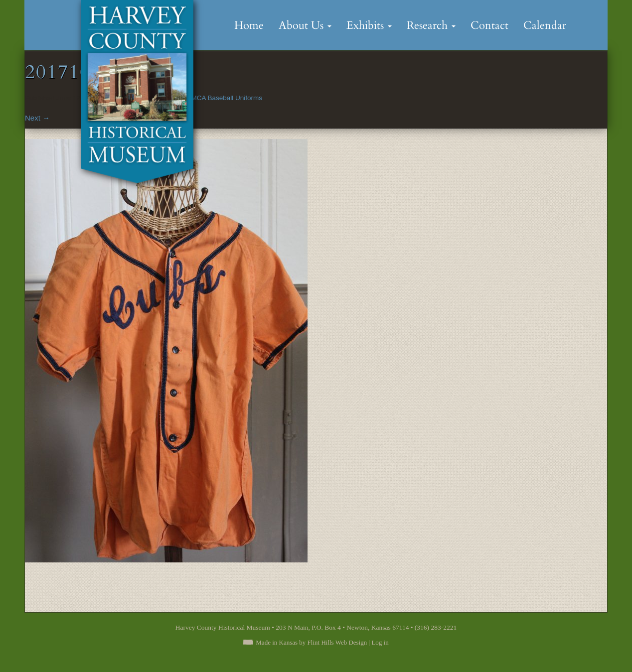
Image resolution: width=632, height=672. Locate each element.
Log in (380, 642)
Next (37, 118)
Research (431, 25)
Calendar (545, 25)
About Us (305, 25)
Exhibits (369, 25)
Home (249, 25)
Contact (489, 25)
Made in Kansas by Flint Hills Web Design (311, 642)
